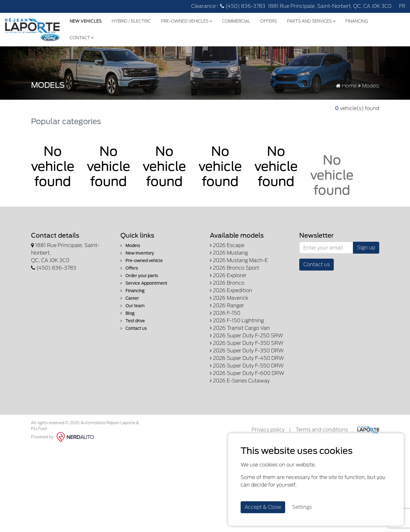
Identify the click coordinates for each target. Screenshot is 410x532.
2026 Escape (227, 245)
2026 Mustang (229, 253)
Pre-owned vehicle (142, 261)
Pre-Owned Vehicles (186, 21)
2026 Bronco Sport (234, 268)
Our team (133, 306)
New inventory (137, 253)
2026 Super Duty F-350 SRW (247, 343)
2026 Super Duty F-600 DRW (247, 373)
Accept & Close (263, 507)
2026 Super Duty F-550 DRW (247, 366)
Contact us (134, 328)
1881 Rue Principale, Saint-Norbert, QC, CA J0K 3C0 (330, 6)
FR (402, 6)
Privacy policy (268, 430)
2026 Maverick (229, 298)
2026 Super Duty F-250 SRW (246, 336)
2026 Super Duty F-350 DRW (247, 351)
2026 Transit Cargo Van (240, 328)
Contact (82, 38)
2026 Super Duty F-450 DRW (247, 358)
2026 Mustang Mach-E (239, 260)
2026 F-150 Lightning (237, 321)
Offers (269, 21)
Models (130, 246)
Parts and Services (311, 21)
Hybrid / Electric (131, 21)
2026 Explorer (228, 275)
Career (130, 298)
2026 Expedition (231, 290)
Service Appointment (144, 283)
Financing (357, 21)
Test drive (133, 321)
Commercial (236, 21)
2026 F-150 (225, 313)
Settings (302, 507)
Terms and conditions (322, 430)
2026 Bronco (227, 283)
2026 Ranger (227, 306)
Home (346, 86)
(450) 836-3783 (243, 6)
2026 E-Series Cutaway (240, 381)
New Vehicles (86, 21)
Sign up (366, 248)
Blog (128, 313)
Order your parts (139, 276)
